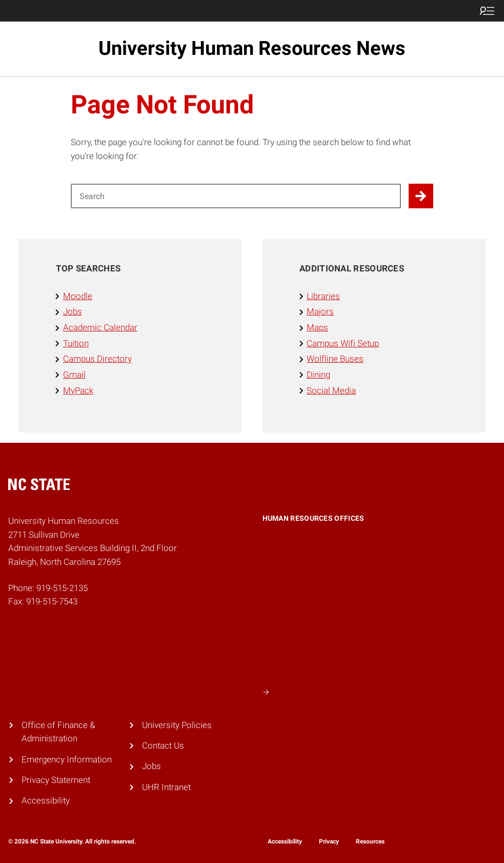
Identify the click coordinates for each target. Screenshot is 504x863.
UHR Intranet (166, 787)
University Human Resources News (252, 48)
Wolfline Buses (335, 359)
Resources (370, 841)
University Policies (177, 725)
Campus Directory (97, 359)
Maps (317, 328)
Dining (318, 375)
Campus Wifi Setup (343, 344)
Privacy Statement (56, 780)
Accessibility (46, 801)
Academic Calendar (100, 328)
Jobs (73, 312)
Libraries (323, 296)
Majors (320, 312)
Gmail (74, 375)
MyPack (78, 391)
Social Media (331, 391)
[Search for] (236, 196)
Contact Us (163, 746)
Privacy (329, 841)
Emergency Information (67, 760)
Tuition (76, 344)
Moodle (78, 296)
